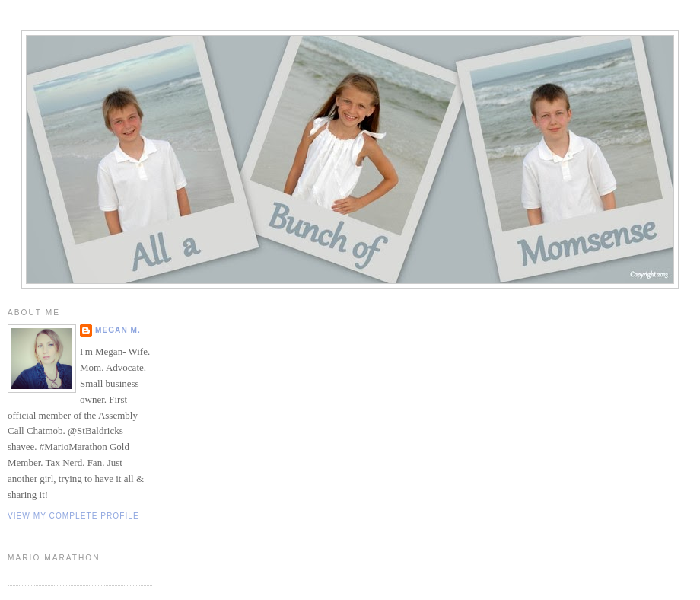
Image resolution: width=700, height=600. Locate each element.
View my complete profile (73, 516)
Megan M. (118, 330)
